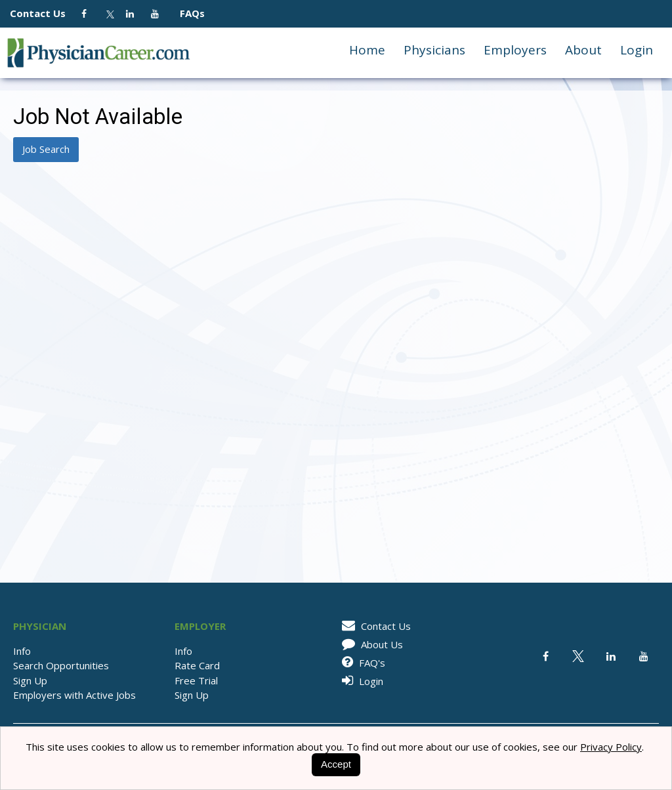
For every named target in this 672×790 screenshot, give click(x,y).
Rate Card (197, 665)
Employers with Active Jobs (74, 695)
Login (637, 50)
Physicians (434, 50)
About (583, 50)
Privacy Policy (611, 747)
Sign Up (30, 680)
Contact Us (44, 13)
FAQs (187, 13)
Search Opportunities (61, 665)
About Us (370, 644)
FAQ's (361, 663)
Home (367, 50)
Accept (336, 764)
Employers (515, 50)
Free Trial (196, 680)
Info (22, 651)
